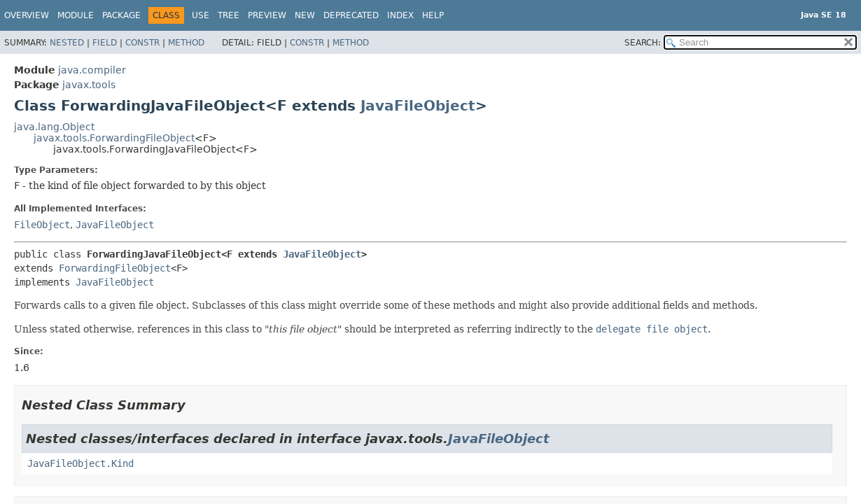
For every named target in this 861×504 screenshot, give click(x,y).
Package (121, 15)
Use (201, 15)
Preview (267, 15)
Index (400, 15)
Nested (67, 43)
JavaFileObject (418, 106)
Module (76, 15)
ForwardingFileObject (115, 268)
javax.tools (89, 85)
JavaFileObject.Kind (80, 463)
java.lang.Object (54, 127)
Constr (142, 43)
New (305, 15)
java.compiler (92, 70)
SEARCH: (643, 43)
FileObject (42, 225)
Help (433, 15)
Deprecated (351, 15)
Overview (27, 15)
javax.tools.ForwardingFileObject (114, 138)
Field (105, 43)
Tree (229, 15)
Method (186, 43)
